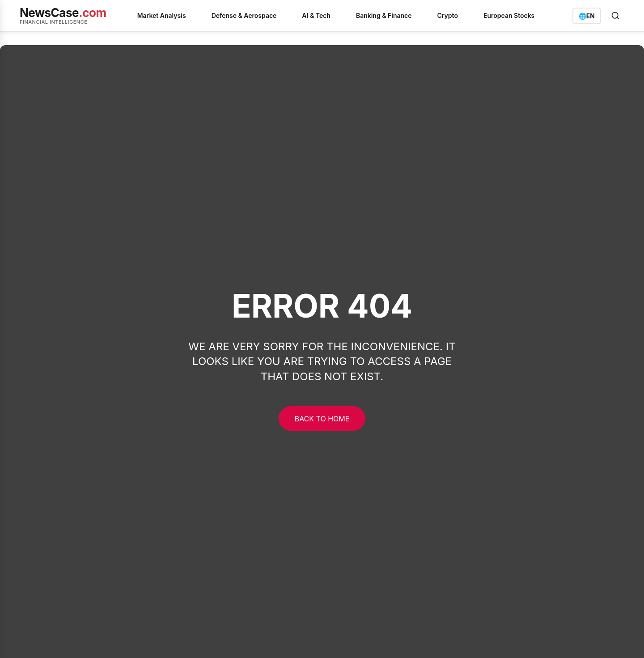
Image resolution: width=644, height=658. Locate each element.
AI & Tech (316, 15)
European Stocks (509, 15)
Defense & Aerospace (244, 15)
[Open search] (615, 16)
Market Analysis (162, 15)
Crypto (448, 15)
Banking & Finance (384, 15)
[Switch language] (587, 16)
